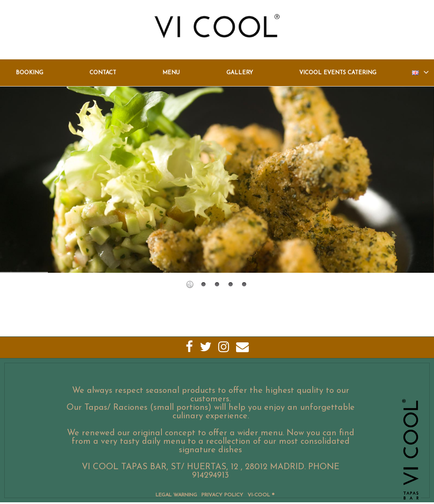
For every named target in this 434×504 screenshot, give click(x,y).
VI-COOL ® (261, 495)
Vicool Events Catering (338, 73)
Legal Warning (176, 495)
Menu (171, 73)
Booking (29, 73)
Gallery (240, 73)
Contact (103, 73)
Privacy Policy (222, 495)
